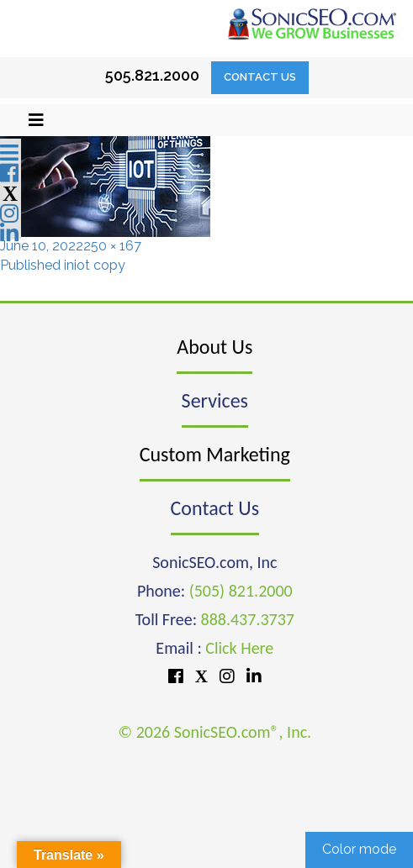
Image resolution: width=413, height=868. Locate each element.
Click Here (239, 648)
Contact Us (260, 77)
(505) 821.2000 (241, 591)
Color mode (359, 849)
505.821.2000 (152, 75)
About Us (214, 347)
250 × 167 (112, 246)
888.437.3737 (248, 619)
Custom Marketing (215, 454)
